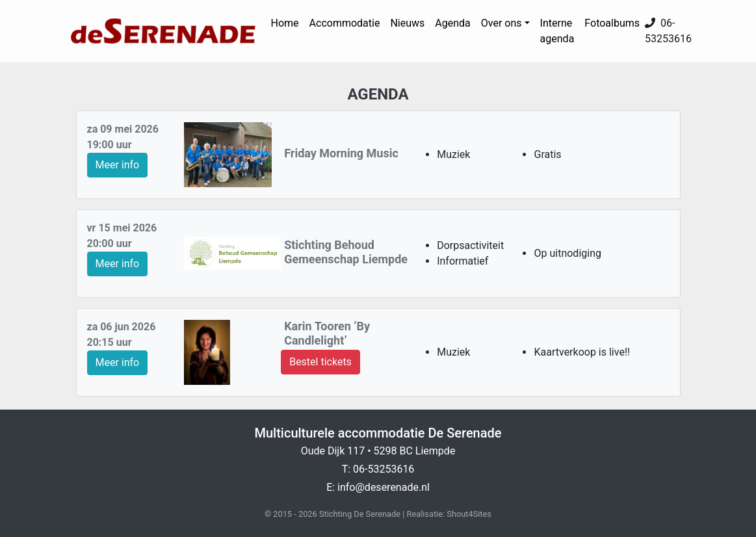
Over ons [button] (502, 23)
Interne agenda (557, 31)
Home (285, 23)
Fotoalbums (612, 23)
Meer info (118, 165)
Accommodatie (345, 23)
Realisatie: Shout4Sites (449, 514)
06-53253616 (384, 469)
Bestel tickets (320, 362)
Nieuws (407, 23)
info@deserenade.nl (384, 487)
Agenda (452, 23)
